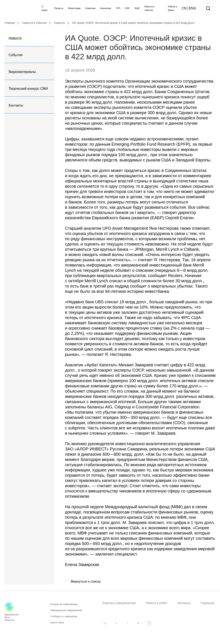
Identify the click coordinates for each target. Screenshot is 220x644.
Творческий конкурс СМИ (28, 89)
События (16, 55)
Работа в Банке (172, 8)
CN (184, 8)
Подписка (208, 603)
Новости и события (149, 8)
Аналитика (106, 8)
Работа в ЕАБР (156, 603)
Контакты (16, 105)
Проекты (59, 8)
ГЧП (118, 8)
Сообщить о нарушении (64, 619)
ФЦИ (137, 8)
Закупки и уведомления (119, 603)
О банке (45, 8)
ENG (193, 8)
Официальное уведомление (66, 613)
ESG (127, 8)
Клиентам (90, 8)
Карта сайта (57, 625)
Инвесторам (74, 8)
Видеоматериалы (22, 72)
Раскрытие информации (64, 607)
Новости (15, 38)
